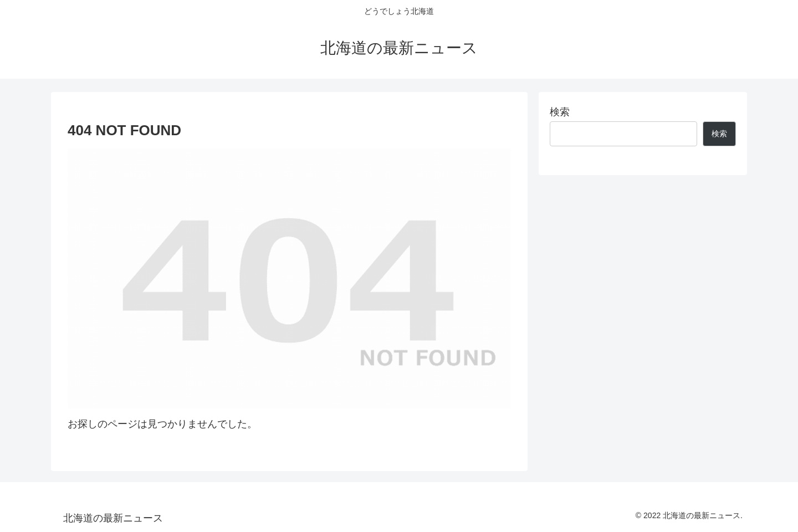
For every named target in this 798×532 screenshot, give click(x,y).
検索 (560, 112)
